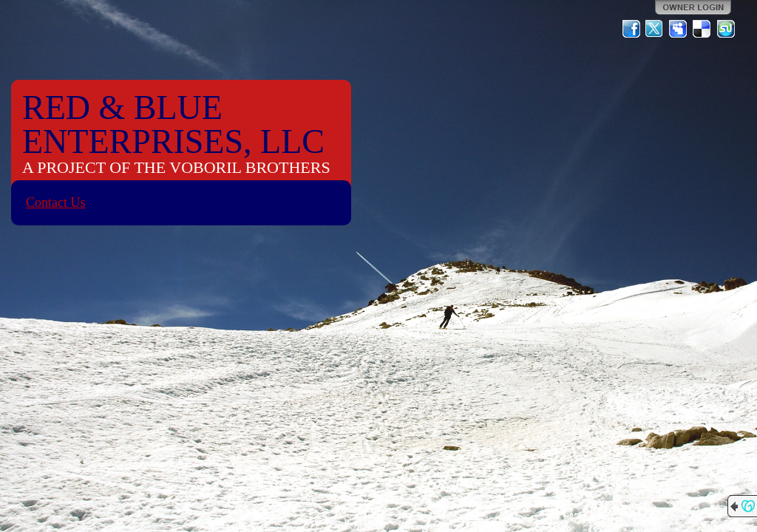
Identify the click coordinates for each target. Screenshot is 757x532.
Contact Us (56, 202)
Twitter (655, 29)
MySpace (679, 29)
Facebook (631, 29)
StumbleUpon (726, 29)
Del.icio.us (702, 29)
